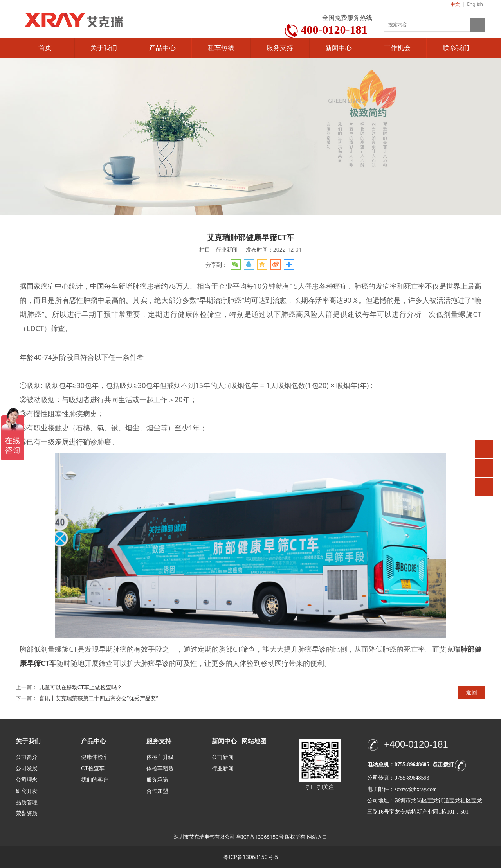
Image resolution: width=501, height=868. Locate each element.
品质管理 (27, 802)
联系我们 (456, 48)
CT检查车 (93, 768)
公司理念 (27, 780)
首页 (45, 48)
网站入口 (317, 837)
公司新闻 (223, 757)
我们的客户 (95, 780)
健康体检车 (95, 757)
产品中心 (162, 48)
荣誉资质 (27, 813)
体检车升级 (160, 757)
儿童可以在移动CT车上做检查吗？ (81, 687)
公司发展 (27, 768)
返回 (472, 692)
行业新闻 (223, 768)
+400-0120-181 (416, 744)
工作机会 (397, 48)
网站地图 (254, 741)
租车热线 (221, 48)
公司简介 (27, 757)
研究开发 (27, 791)
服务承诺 (157, 780)
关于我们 (104, 48)
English (475, 4)
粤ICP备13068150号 (260, 837)
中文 (455, 4)
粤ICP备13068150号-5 (251, 857)
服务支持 (280, 48)
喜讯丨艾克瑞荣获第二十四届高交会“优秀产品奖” (99, 698)
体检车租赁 (160, 768)
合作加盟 (157, 791)
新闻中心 (339, 48)
